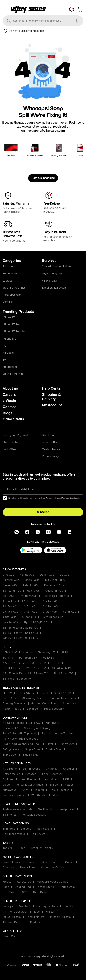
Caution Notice (51, 449)
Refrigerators (11, 749)
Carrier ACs (10, 585)
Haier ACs (33, 591)
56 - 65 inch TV (63, 674)
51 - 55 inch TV (38, 674)
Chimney (52, 769)
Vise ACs (8, 575)
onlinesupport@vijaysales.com (43, 131)
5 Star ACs (29, 617)
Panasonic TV (28, 658)
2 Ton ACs (31, 607)
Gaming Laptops (47, 906)
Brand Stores (50, 435)
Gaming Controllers (44, 704)
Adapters (9, 868)
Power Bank (28, 868)
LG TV (64, 652)
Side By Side (31, 755)
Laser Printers (35, 917)
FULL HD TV (38, 663)
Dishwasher (66, 744)
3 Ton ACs (31, 612)
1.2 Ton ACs (30, 601)
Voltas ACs (27, 575)
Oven (26, 790)
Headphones (67, 809)
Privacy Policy (50, 456)
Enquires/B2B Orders (54, 288)
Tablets (7, 848)
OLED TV (49, 658)
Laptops (8, 281)
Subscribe (43, 512)
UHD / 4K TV (63, 693)
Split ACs (9, 596)
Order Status (13, 419)
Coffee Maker (11, 774)
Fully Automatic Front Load (20, 739)
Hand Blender (28, 779)
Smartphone (10, 274)
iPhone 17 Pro (11, 325)
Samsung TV (47, 652)
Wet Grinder (39, 795)
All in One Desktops (15, 912)
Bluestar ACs (11, 580)
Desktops (70, 906)
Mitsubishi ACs (55, 580)
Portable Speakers (34, 815)
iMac (37, 912)
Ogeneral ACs (54, 591)
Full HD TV (10, 698)
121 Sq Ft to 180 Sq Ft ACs (20, 628)
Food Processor (52, 774)
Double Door (54, 749)
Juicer (7, 785)
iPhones (31, 862)
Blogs (8, 413)
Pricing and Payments (16, 435)
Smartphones (11, 862)
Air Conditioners (13, 723)
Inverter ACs (11, 622)
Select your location (32, 31)
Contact (9, 407)
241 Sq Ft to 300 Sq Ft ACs (20, 638)
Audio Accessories (64, 698)
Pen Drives (10, 892)
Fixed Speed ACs (52, 617)
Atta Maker (10, 769)
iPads (22, 848)
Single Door (33, 749)
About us (10, 388)
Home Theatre (12, 709)
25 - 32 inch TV (36, 668)
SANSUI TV (10, 652)
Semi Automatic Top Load (59, 734)
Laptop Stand (45, 887)
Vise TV (28, 652)
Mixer (56, 795)
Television (9, 267)
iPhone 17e (9, 339)
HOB (66, 779)
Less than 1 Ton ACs (56, 596)
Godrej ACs (32, 580)
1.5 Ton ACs (51, 601)
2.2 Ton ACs (51, 607)
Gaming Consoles (14, 704)
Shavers (26, 829)
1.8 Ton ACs (11, 607)
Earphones (10, 815)
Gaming (7, 302)
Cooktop (31, 774)
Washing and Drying (37, 728)
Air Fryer (8, 779)
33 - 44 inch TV (61, 668)
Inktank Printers (60, 917)
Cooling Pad (23, 887)
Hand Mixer (50, 779)
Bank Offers (10, 449)
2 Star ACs (50, 612)
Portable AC (11, 728)
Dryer (50, 744)
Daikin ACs (47, 575)
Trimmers (9, 829)
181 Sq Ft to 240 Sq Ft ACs (20, 633)
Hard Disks (40, 892)
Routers (35, 922)
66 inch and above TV (17, 679)
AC (4, 346)
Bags (6, 887)
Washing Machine (13, 374)
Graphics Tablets (42, 848)
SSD (25, 892)
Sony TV (8, 658)
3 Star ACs (69, 612)
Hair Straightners (14, 834)
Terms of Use (50, 442)
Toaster (39, 790)
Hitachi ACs (31, 585)
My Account (52, 405)
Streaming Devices (34, 698)
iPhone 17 (9, 317)
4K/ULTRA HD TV (14, 663)
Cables (70, 862)
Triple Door (10, 755)
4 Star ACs (10, 617)
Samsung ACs (12, 591)
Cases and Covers (53, 868)
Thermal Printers (13, 922)
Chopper (69, 769)
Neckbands (45, 809)
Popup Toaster (59, 790)
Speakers (33, 709)
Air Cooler (9, 353)
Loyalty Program (52, 274)
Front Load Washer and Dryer (22, 744)
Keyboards (24, 882)
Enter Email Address (21, 489)
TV (4, 360)
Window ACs (29, 596)
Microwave (10, 790)
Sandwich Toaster (14, 795)
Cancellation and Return (56, 267)
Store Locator (11, 442)
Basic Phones (51, 862)
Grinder (54, 785)
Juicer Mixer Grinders (30, 785)
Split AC (35, 723)
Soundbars (69, 704)
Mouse (7, 882)
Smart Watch (11, 936)
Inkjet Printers (12, 917)
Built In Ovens (31, 769)
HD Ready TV (26, 693)
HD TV (56, 663)
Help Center (52, 388)
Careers (9, 395)
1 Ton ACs (9, 601)
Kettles (69, 785)
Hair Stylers (44, 829)
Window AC (53, 723)
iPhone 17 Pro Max (14, 332)
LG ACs (65, 575)
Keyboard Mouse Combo (52, 882)
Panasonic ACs (54, 585)
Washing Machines (14, 288)
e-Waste (9, 401)
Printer (50, 912)
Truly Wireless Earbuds (17, 809)
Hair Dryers (38, 834)
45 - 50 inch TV (12, 674)
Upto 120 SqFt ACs (36, 622)
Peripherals (67, 887)
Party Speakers (12, 295)
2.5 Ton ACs (11, 612)
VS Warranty (50, 281)
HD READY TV (12, 668)
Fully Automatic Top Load (19, 734)
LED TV (7, 693)
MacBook (25, 906)
